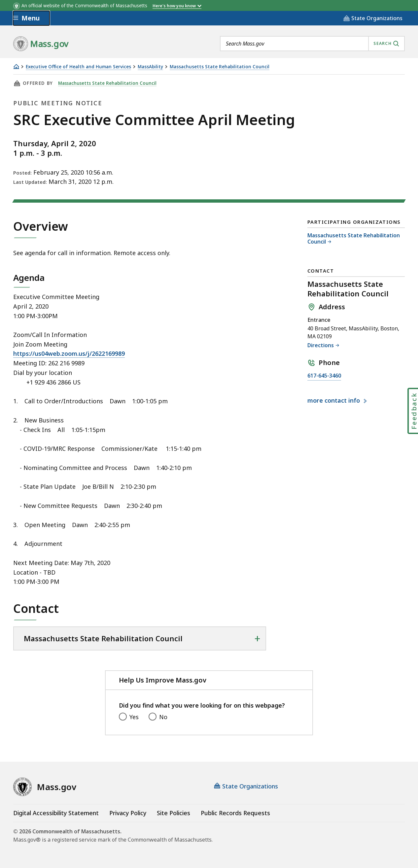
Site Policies (174, 813)
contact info (334, 401)
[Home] (16, 67)
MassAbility (150, 67)
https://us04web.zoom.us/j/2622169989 (69, 353)
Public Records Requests (235, 813)
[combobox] (312, 44)
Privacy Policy (128, 813)
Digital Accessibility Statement (56, 813)
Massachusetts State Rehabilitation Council (220, 67)
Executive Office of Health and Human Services (78, 67)
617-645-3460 (324, 376)
